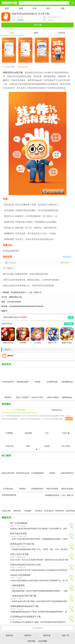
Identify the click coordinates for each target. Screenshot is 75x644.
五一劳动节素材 (9, 67)
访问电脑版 (43, 641)
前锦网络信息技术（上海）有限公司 (26, 292)
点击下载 (37, 25)
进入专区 (69, 419)
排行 (49, 8)
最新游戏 (9, 635)
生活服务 (20, 20)
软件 (35, 8)
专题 (62, 8)
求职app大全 (23, 67)
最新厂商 (66, 635)
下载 (71, 528)
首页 (7, 8)
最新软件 (28, 635)
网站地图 (31, 641)
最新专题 (47, 635)
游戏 (21, 8)
